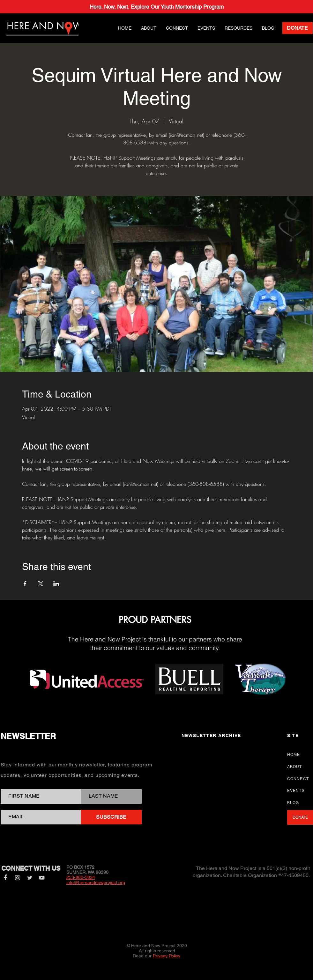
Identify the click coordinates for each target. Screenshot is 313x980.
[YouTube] (42, 878)
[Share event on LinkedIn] (56, 584)
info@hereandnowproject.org (96, 882)
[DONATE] (298, 28)
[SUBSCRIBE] (111, 817)
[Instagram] (18, 878)
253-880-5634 (81, 877)
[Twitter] (30, 878)
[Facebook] (5, 878)
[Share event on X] (41, 584)
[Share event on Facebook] (25, 584)
